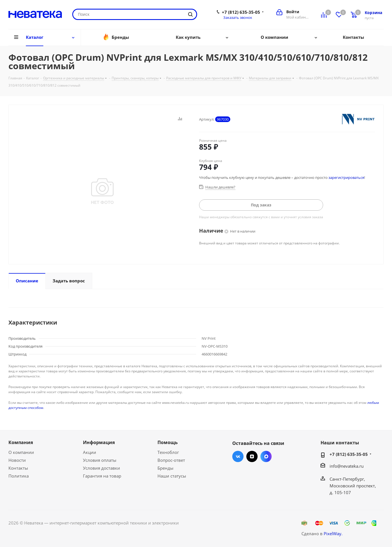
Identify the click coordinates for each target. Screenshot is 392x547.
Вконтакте (238, 456)
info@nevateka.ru (347, 466)
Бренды (165, 468)
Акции (90, 452)
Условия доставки (102, 468)
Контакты (18, 468)
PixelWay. (333, 534)
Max (266, 456)
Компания (21, 442)
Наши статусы (172, 476)
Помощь (168, 442)
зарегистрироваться (346, 177)
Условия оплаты (100, 460)
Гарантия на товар (102, 476)
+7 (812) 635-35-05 (241, 12)
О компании (21, 452)
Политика (19, 476)
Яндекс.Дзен (252, 456)
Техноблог (168, 452)
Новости (17, 460)
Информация (99, 442)
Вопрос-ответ (171, 460)
